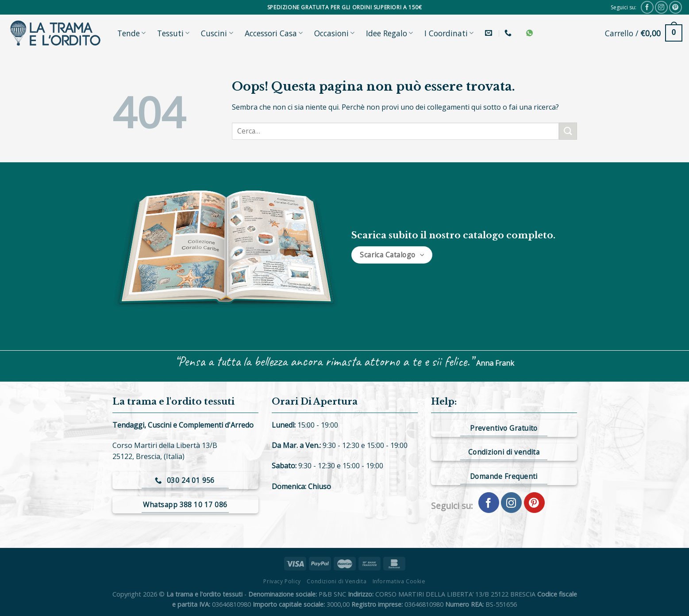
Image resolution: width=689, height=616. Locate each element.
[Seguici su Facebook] (647, 7)
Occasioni (334, 33)
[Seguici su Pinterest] (676, 7)
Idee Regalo (389, 33)
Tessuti (173, 33)
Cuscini (217, 33)
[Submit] (568, 131)
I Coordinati (449, 33)
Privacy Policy (282, 581)
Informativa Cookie (399, 581)
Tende (131, 33)
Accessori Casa (274, 33)
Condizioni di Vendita (337, 581)
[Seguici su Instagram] (661, 7)
